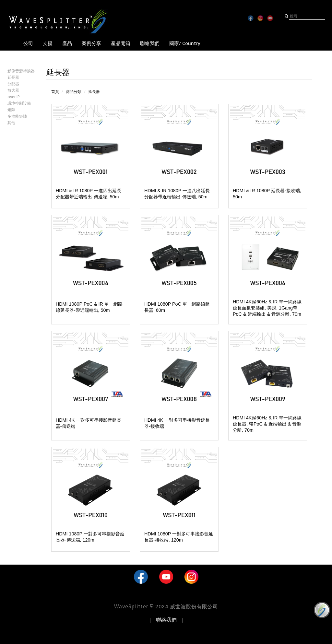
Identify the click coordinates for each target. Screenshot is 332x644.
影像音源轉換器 (21, 71)
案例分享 (91, 43)
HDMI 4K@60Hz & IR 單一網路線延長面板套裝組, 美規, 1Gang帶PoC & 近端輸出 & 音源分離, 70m (267, 308)
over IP (14, 97)
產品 (67, 43)
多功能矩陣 (17, 116)
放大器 (13, 90)
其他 (11, 123)
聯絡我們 (150, 43)
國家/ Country (185, 43)
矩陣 (11, 110)
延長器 (13, 77)
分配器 (13, 84)
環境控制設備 (19, 103)
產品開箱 (121, 43)
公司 (28, 43)
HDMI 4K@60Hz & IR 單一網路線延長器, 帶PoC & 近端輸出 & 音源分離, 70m (267, 424)
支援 (48, 43)
